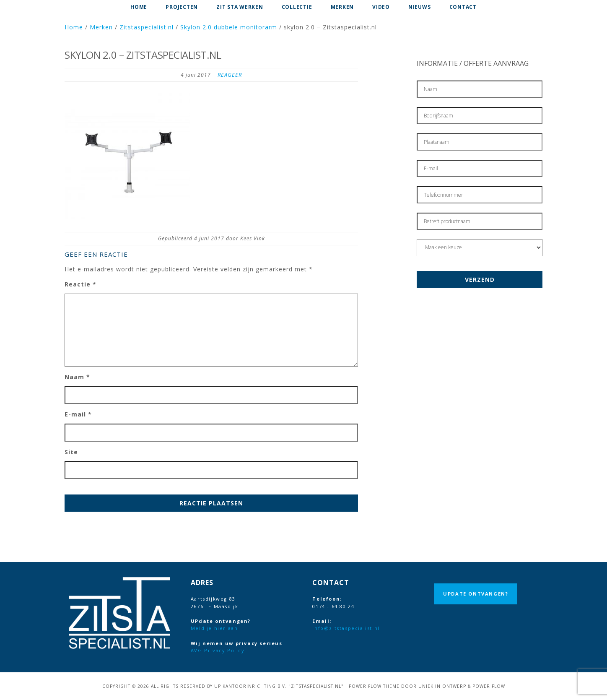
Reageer (230, 75)
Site (71, 452)
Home (74, 27)
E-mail (78, 414)
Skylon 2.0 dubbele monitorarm (229, 27)
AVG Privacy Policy (218, 650)
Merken (101, 27)
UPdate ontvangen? (476, 594)
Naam (77, 377)
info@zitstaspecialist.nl (346, 628)
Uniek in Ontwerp (442, 686)
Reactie (80, 284)
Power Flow (489, 686)
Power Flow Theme (374, 686)
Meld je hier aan (214, 628)
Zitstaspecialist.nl (147, 27)
